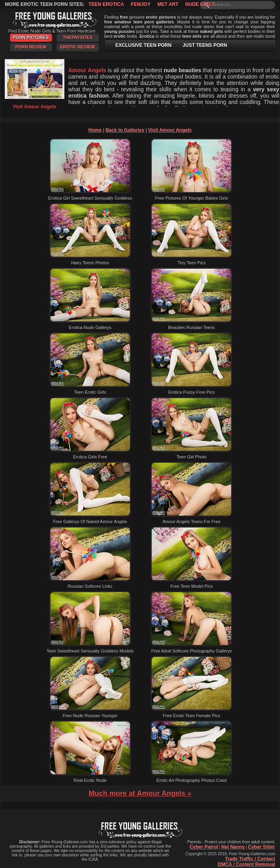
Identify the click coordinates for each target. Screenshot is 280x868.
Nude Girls (200, 4)
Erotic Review (77, 47)
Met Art (168, 4)
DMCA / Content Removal (246, 864)
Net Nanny (233, 847)
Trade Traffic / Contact (250, 859)
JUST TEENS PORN (205, 45)
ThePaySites (78, 37)
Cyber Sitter (261, 847)
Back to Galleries (125, 130)
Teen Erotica (106, 4)
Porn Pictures (31, 37)
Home (95, 130)
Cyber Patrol (204, 847)
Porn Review (31, 47)
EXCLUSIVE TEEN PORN (144, 45)
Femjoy (141, 4)
